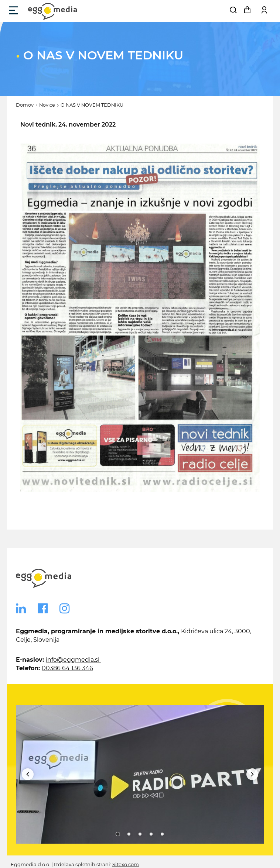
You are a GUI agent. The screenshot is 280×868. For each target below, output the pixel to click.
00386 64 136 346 (67, 668)
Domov (25, 105)
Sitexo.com (126, 864)
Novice (47, 105)
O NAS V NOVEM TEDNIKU (92, 105)
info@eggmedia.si (73, 660)
